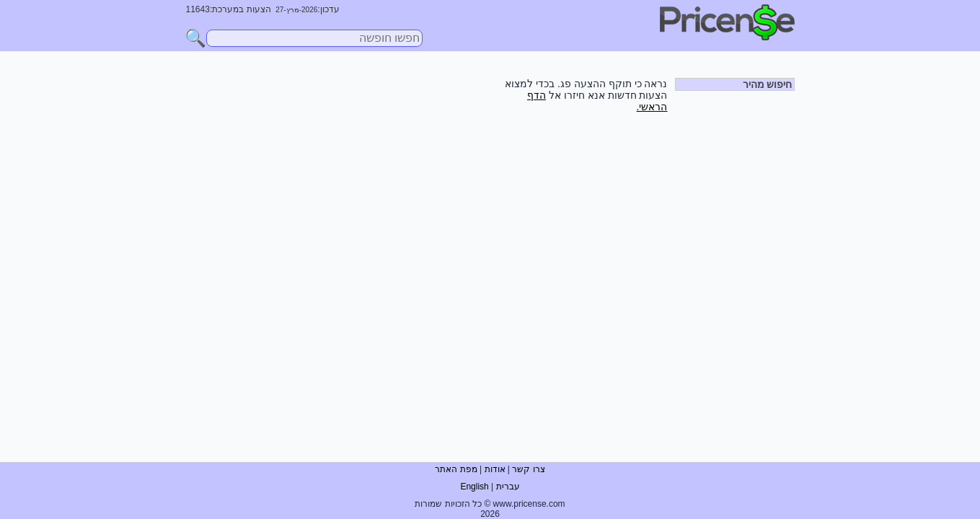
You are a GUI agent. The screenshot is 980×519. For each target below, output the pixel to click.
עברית (508, 487)
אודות (495, 469)
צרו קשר (528, 469)
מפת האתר (456, 469)
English (474, 487)
